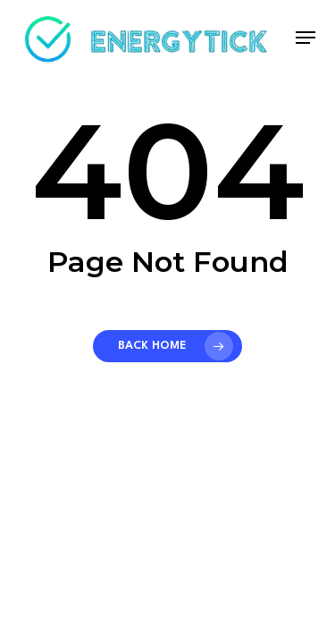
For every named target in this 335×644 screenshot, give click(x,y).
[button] (306, 38)
